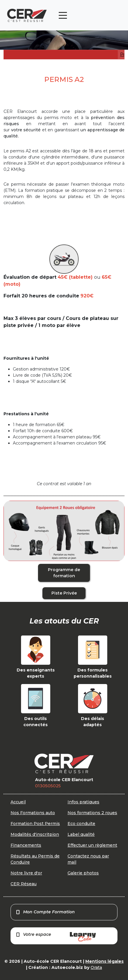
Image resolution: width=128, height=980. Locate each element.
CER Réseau (24, 884)
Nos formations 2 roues (92, 813)
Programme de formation (64, 573)
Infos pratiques (83, 802)
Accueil (18, 802)
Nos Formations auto (33, 813)
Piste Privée (64, 593)
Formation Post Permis (35, 824)
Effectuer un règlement (92, 845)
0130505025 (48, 786)
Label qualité (81, 834)
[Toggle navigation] (63, 15)
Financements (26, 845)
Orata (96, 967)
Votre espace (56, 937)
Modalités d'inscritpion (35, 834)
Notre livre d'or (26, 873)
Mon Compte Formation (45, 912)
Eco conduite (81, 824)
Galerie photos (83, 873)
